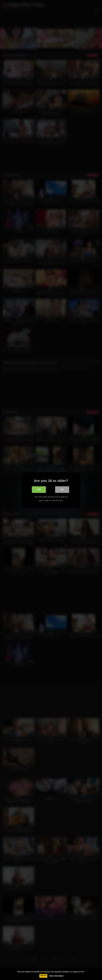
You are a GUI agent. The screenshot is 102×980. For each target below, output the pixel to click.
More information (56, 976)
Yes (39, 489)
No (62, 489)
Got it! (43, 976)
